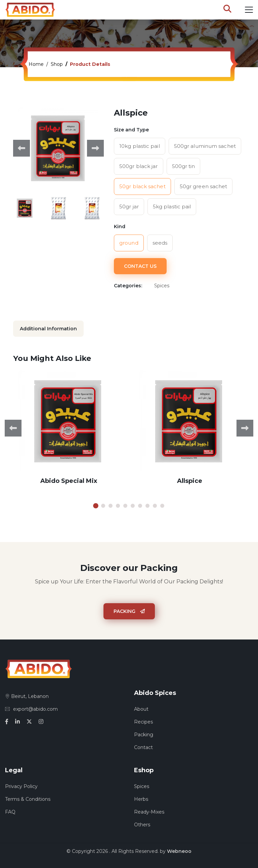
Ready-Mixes (149, 812)
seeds (160, 243)
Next (95, 148)
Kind (120, 226)
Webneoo (179, 851)
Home (36, 64)
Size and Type (131, 130)
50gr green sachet (204, 186)
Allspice (190, 481)
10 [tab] (162, 506)
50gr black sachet (142, 186)
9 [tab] (155, 506)
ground (129, 243)
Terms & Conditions (28, 799)
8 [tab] (147, 506)
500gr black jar (139, 166)
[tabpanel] (69, 433)
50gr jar (129, 206)
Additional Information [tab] (48, 329)
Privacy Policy (21, 786)
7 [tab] (140, 506)
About (141, 709)
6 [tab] (133, 506)
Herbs (141, 799)
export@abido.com (31, 709)
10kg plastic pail (140, 146)
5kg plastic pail (172, 206)
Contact (143, 747)
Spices (142, 786)
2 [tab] (103, 506)
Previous (21, 148)
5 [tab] (125, 506)
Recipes (143, 722)
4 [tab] (118, 506)
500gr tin (184, 166)
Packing (129, 611)
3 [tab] (111, 506)
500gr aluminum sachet (205, 146)
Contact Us (140, 266)
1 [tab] (96, 506)
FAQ (10, 812)
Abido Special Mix (69, 481)
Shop (57, 64)
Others (142, 825)
